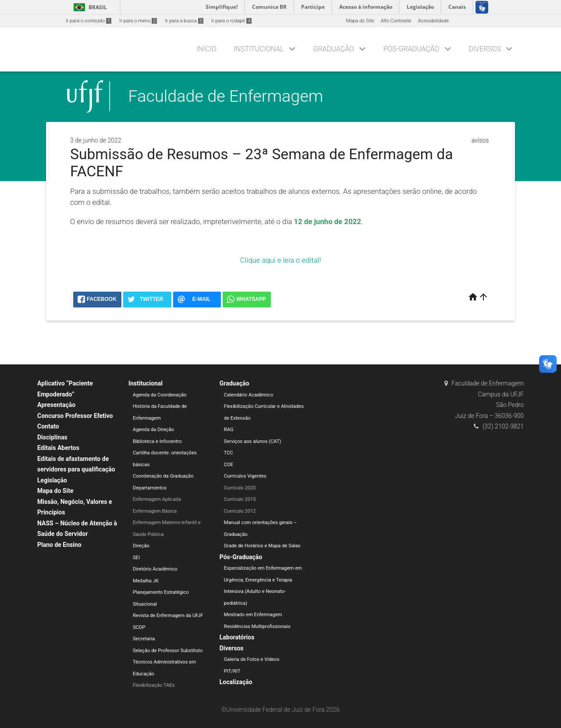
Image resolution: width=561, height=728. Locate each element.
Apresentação (56, 405)
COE (229, 465)
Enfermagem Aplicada (157, 499)
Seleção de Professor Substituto (168, 651)
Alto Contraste (396, 21)
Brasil (89, 7)
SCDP (139, 627)
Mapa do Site (360, 21)
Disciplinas (52, 437)
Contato (48, 426)
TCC (229, 453)
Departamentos (150, 488)
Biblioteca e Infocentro (157, 441)
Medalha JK (146, 581)
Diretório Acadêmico (155, 569)
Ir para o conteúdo (89, 21)
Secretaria (144, 639)
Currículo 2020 (240, 488)
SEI (136, 558)
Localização (236, 682)
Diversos (485, 49)
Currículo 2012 (240, 511)
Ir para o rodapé (231, 21)
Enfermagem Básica (155, 511)
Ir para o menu (138, 21)
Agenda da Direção (153, 430)
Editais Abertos (58, 448)
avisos (480, 140)
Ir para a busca (184, 21)
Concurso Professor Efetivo (75, 416)
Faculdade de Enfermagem (226, 96)
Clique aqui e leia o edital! (280, 260)
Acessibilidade (433, 21)
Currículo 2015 (240, 499)
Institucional (259, 49)
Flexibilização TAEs (154, 685)
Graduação (334, 49)
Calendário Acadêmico (249, 395)
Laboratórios (237, 637)
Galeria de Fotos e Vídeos (252, 659)
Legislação (52, 480)
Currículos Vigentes (245, 476)
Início (206, 49)
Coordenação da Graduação (163, 476)
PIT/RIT (232, 671)
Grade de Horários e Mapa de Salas (262, 546)
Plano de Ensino (59, 545)
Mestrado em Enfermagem (253, 615)
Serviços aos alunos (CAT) (253, 441)
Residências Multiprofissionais (257, 626)
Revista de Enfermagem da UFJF (168, 616)
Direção (141, 546)
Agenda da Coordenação (160, 395)
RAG (229, 430)
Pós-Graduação (412, 49)
